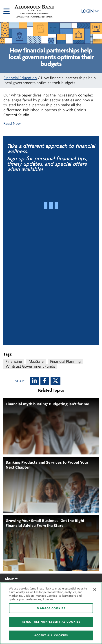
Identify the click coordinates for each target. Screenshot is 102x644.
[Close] (95, 589)
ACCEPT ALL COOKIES (51, 635)
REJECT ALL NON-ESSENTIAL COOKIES (51, 622)
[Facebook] (45, 381)
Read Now (12, 123)
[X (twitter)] (55, 381)
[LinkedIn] (34, 381)
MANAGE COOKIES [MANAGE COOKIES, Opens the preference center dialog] (51, 608)
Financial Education (20, 78)
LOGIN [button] (90, 11)
